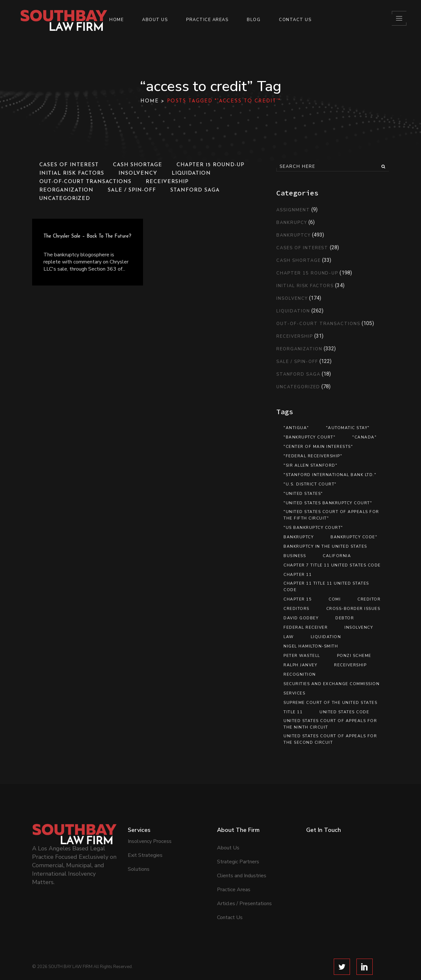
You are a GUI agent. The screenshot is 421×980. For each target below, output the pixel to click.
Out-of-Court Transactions (318, 324)
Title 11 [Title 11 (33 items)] (293, 712)
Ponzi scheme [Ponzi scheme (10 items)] (354, 656)
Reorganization (299, 349)
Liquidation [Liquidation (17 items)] (326, 637)
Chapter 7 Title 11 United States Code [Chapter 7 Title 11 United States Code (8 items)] (332, 565)
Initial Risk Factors (305, 286)
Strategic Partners (238, 839)
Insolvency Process (150, 819)
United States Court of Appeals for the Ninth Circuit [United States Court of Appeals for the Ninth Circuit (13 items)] (330, 724)
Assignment (293, 210)
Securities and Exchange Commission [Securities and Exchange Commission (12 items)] (331, 684)
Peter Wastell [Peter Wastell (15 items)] (302, 656)
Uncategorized (298, 387)
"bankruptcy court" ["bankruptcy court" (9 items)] (309, 437)
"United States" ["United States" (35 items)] (303, 494)
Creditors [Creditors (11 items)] (296, 609)
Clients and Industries (242, 853)
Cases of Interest (302, 248)
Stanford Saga (298, 374)
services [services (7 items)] (294, 693)
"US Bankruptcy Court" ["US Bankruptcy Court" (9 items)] (313, 528)
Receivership (295, 336)
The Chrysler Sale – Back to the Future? (87, 236)
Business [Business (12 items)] (295, 556)
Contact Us (230, 895)
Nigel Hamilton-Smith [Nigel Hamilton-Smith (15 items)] (311, 646)
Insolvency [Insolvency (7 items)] (359, 627)
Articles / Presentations (244, 881)
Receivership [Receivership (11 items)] (350, 665)
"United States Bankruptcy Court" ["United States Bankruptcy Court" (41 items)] (328, 503)
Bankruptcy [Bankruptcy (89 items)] (299, 537)
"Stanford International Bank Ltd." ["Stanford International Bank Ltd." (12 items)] (330, 475)
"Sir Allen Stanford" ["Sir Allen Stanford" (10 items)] (310, 465)
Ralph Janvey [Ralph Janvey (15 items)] (300, 665)
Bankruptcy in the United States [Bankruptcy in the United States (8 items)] (325, 546)
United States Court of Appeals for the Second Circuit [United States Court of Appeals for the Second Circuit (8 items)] (330, 739)
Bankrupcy (292, 223)
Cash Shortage (298, 261)
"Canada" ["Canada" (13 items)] (364, 437)
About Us (228, 825)
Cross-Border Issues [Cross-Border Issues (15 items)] (353, 609)
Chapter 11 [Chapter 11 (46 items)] (298, 575)
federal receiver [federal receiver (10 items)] (306, 627)
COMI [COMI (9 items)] (335, 599)
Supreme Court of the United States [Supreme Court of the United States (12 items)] (330, 703)
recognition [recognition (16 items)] (300, 674)
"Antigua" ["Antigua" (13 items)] (296, 428)
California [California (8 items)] (337, 556)
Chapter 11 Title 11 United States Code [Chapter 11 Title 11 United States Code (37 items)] (326, 587)
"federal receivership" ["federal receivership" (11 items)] (313, 456)
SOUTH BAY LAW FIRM (70, 944)
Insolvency (292, 298)
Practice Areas (234, 867)
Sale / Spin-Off (297, 362)
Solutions (139, 846)
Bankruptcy (294, 235)
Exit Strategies (145, 833)
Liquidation (293, 311)
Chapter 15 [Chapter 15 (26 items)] (298, 599)
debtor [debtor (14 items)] (345, 618)
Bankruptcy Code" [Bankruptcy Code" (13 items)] (354, 537)
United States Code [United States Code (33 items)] (344, 712)
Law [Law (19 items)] (289, 637)
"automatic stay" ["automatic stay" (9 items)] (348, 428)
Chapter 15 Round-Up (307, 273)
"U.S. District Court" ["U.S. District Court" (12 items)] (310, 484)
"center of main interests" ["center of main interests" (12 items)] (318, 447)
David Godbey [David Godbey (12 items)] (301, 618)
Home (150, 101)
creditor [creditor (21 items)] (369, 599)
